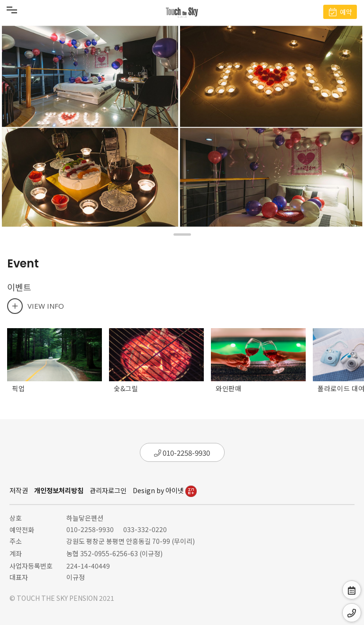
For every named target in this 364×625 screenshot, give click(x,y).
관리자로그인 (108, 490)
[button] (182, 234)
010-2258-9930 (182, 453)
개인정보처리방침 (59, 490)
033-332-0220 (145, 529)
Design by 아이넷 (165, 490)
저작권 (19, 490)
